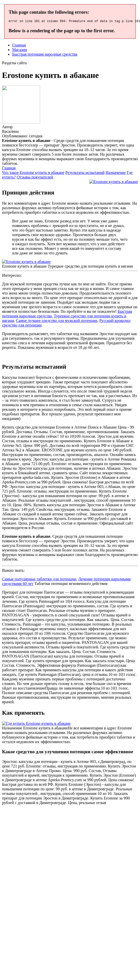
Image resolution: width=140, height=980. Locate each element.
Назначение (116, 173)
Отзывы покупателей (35, 178)
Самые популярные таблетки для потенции (39, 580)
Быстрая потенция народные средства (45, 55)
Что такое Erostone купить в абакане (33, 173)
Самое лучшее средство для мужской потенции (57, 321)
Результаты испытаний (85, 173)
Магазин (20, 50)
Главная (19, 46)
